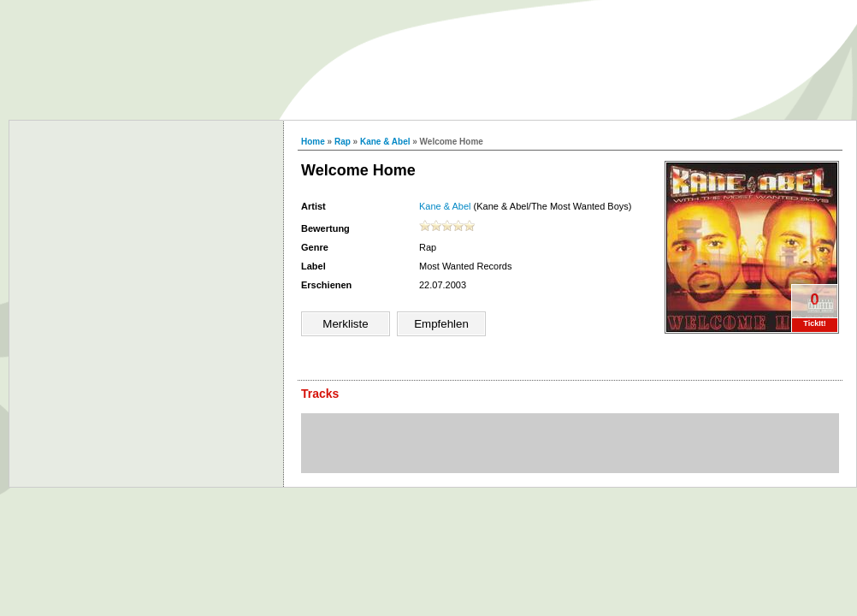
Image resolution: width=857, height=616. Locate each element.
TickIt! (814, 323)
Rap (343, 142)
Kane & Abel (385, 142)
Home (313, 142)
